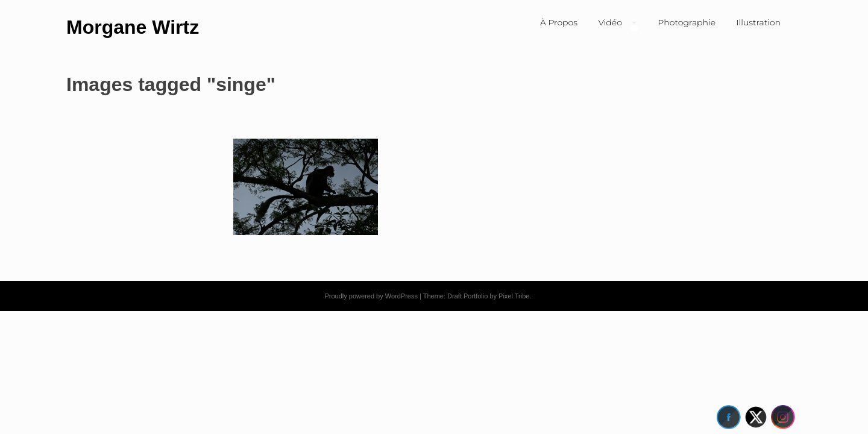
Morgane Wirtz (133, 27)
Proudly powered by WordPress (371, 296)
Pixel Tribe (514, 296)
